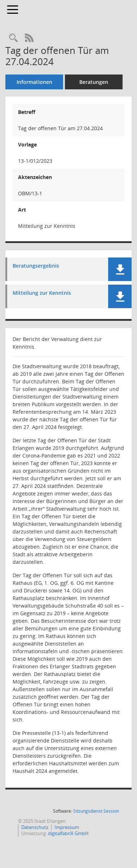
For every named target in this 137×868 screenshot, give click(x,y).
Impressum (67, 827)
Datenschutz (35, 827)
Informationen (34, 82)
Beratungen (94, 82)
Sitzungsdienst (96, 811)
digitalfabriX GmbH (68, 833)
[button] (120, 269)
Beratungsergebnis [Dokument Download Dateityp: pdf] (36, 266)
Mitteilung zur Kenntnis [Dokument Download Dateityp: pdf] (42, 293)
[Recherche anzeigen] (13, 38)
